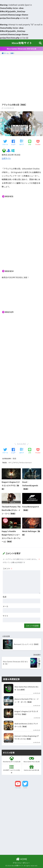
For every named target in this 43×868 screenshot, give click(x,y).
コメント (8, 568)
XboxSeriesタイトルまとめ (12, 759)
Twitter (25, 788)
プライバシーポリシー (21, 863)
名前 (5, 597)
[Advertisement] (21, 77)
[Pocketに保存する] (38, 143)
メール (6, 606)
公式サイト (6, 158)
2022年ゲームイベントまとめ (12, 769)
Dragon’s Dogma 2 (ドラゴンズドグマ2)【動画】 (26, 713)
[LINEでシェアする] (30, 143)
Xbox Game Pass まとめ (32, 759)
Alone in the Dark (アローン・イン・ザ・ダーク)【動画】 (26, 700)
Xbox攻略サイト (22, 43)
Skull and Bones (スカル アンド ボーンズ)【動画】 (26, 725)
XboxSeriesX (26, 463)
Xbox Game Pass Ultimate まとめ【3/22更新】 (27, 688)
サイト (6, 616)
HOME (22, 859)
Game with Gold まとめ (32, 768)
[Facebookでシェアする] (13, 143)
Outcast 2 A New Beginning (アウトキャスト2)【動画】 (27, 737)
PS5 (16, 463)
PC (11, 463)
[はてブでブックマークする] (22, 143)
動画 (14, 459)
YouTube (18, 788)
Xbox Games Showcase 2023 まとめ (21, 49)
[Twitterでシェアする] (5, 143)
